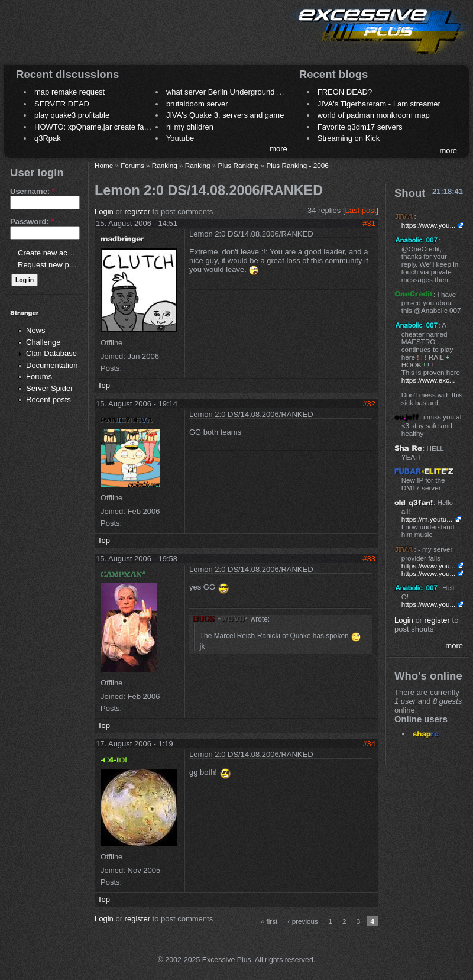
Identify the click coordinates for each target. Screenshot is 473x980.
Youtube (180, 138)
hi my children (190, 127)
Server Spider (49, 388)
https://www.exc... (428, 380)
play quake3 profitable (72, 115)
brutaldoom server (197, 104)
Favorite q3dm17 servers (360, 127)
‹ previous (303, 921)
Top (104, 385)
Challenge (43, 342)
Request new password (58, 265)
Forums (39, 376)
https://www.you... (429, 225)
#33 (369, 559)
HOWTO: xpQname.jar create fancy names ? (111, 127)
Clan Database (51, 353)
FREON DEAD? (345, 92)
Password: (32, 221)
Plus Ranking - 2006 (297, 165)
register (137, 211)
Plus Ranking (239, 165)
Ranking (165, 165)
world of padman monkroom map (374, 115)
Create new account (52, 253)
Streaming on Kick (349, 138)
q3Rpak (48, 138)
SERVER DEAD (62, 104)
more (278, 149)
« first (269, 921)
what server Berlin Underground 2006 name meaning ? (260, 92)
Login (104, 211)
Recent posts (48, 400)
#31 (369, 223)
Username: (33, 191)
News (36, 330)
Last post (361, 210)
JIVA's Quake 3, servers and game (225, 115)
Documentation (52, 365)
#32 (369, 404)
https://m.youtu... (427, 519)
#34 (369, 744)
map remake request (69, 92)
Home (104, 165)
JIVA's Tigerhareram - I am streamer (379, 104)
